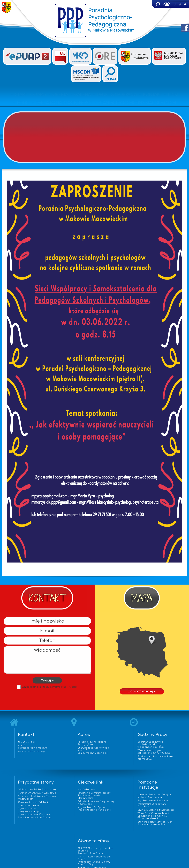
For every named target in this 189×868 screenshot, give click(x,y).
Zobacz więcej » (142, 652)
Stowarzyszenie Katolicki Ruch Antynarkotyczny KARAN (120, 828)
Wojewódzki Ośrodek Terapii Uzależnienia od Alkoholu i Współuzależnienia (119, 820)
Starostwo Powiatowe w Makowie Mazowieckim (22, 805)
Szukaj (157, 4)
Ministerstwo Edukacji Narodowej (21, 793)
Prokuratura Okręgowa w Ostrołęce (117, 807)
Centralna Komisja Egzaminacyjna (19, 814)
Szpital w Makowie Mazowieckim (113, 813)
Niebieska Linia (64, 791)
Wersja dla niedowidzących (167, 4)
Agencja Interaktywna (101, 862)
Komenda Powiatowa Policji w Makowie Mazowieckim (119, 798)
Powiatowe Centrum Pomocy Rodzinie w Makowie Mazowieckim (72, 797)
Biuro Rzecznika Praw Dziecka (25, 825)
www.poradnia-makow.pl (34, 753)
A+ (185, 4)
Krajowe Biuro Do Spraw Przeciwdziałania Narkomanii (72, 811)
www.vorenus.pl (94, 865)
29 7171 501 (31, 744)
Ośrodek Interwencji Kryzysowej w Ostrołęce (69, 805)
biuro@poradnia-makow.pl (35, 750)
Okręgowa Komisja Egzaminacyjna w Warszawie (25, 820)
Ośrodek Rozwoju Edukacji (23, 809)
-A (175, 4)
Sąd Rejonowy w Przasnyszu (119, 803)
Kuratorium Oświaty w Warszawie (21, 799)
